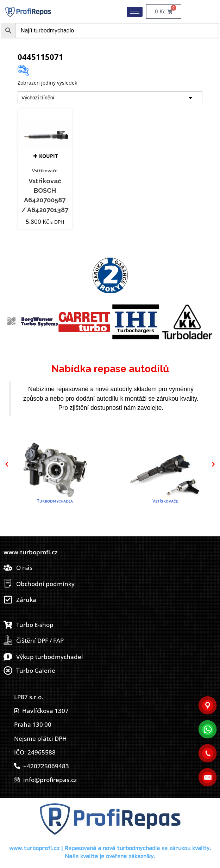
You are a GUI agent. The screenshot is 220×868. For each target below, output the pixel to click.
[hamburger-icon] (135, 12)
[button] (7, 464)
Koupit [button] (48, 156)
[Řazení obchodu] (110, 98)
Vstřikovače (45, 171)
